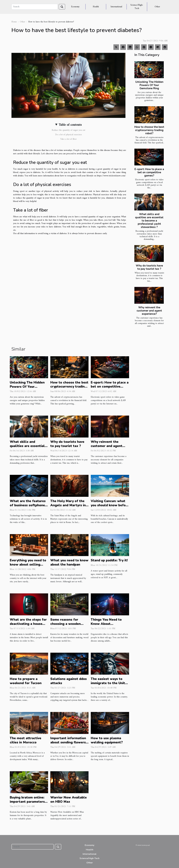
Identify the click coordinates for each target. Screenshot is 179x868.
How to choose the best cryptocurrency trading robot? (149, 130)
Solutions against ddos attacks (69, 681)
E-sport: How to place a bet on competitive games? (149, 172)
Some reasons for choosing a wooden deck (66, 624)
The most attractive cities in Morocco (26, 740)
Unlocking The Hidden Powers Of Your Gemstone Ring (149, 85)
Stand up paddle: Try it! (109, 560)
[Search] (35, 7)
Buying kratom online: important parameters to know (27, 802)
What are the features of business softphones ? (28, 505)
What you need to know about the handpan (69, 562)
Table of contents (70, 125)
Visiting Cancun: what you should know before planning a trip (110, 505)
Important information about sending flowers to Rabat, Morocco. (68, 742)
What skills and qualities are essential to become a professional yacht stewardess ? (149, 221)
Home (14, 22)
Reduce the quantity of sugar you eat (68, 130)
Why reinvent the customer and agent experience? (149, 311)
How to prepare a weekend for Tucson (26, 681)
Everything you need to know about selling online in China (28, 565)
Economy (75, 7)
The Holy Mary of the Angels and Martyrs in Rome (68, 505)
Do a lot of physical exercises (69, 135)
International (116, 7)
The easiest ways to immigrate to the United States (110, 683)
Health (96, 7)
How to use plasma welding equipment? (107, 740)
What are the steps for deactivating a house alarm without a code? (28, 624)
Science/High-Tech (137, 7)
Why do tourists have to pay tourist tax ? (149, 267)
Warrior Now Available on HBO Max (69, 800)
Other (157, 7)
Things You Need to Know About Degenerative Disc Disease (106, 626)
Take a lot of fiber (68, 139)
